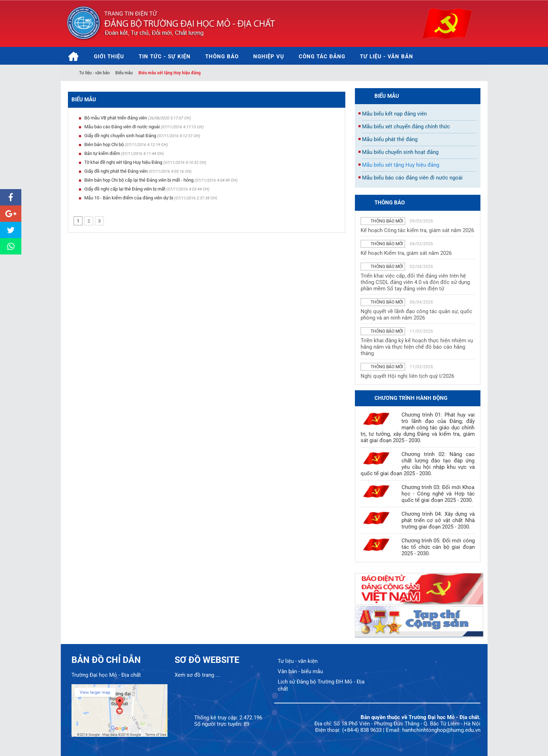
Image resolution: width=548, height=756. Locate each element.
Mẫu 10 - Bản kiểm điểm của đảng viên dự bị (129, 198)
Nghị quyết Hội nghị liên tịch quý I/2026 (407, 376)
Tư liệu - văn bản (95, 73)
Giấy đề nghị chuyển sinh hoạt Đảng (120, 136)
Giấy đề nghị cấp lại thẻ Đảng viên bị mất (125, 189)
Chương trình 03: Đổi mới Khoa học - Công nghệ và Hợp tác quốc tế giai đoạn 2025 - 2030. (438, 494)
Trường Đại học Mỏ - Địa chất (106, 675)
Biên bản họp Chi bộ (104, 144)
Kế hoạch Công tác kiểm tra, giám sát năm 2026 (417, 230)
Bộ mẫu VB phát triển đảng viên (116, 118)
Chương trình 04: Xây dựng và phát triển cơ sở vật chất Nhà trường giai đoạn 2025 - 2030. (438, 520)
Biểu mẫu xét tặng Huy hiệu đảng (169, 73)
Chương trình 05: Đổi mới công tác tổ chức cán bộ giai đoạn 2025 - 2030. (438, 547)
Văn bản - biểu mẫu (300, 671)
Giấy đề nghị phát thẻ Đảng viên (116, 171)
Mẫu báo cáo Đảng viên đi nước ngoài (122, 127)
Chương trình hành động (411, 398)
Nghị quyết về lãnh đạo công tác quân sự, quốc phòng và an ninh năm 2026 (416, 315)
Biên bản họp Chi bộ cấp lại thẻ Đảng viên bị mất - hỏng (139, 180)
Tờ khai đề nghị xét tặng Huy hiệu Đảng (123, 162)
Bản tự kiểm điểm (102, 153)
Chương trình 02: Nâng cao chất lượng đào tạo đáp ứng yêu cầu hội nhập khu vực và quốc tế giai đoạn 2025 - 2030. (418, 464)
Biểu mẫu (124, 73)
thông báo (390, 203)
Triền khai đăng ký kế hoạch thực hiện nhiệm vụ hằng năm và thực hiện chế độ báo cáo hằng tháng (417, 347)
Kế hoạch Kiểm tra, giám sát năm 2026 (406, 253)
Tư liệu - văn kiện (298, 661)
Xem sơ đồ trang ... (197, 675)
